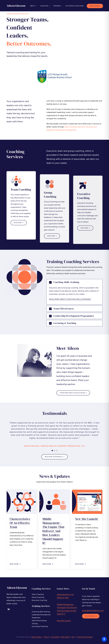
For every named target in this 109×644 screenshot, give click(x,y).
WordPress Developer (85, 637)
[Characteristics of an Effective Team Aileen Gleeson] (22, 490)
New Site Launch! (87, 519)
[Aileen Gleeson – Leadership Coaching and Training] (16, 5)
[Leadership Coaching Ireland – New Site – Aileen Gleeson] (87, 490)
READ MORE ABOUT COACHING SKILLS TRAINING (70, 299)
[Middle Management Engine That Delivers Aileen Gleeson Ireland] (55, 490)
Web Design (65, 637)
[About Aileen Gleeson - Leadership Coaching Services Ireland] (73, 393)
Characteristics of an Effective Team (20, 523)
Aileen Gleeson (37, 637)
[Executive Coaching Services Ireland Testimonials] (54, 457)
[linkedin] (9, 609)
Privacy (46, 637)
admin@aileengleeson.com (93, 610)
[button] (74, 282)
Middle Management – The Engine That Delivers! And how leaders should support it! (54, 531)
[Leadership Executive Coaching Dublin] (91, 616)
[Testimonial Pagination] (52, 451)
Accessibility (55, 637)
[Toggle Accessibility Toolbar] (104, 639)
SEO (73, 637)
